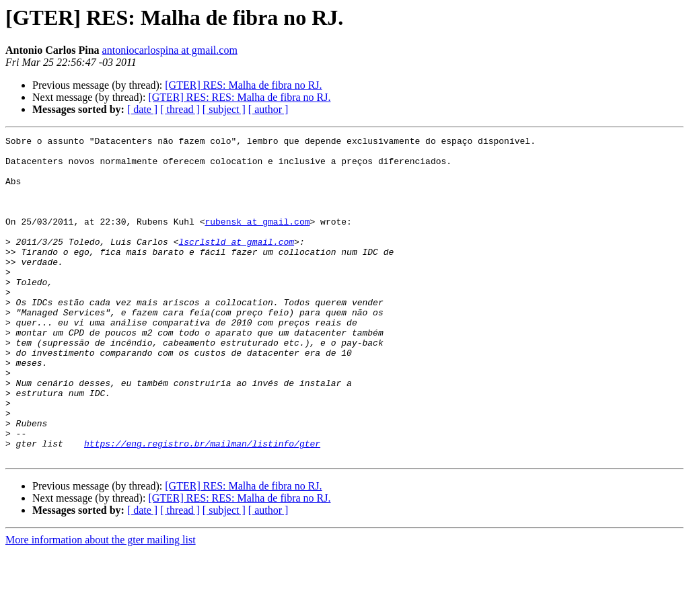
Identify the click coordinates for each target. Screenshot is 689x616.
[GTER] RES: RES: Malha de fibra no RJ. (239, 97)
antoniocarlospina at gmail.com (170, 50)
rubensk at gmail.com (257, 239)
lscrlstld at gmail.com (236, 264)
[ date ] (142, 109)
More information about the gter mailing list (101, 604)
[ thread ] (180, 109)
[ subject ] (224, 109)
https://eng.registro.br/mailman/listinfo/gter (202, 506)
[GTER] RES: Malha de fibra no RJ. (243, 85)
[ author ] (268, 109)
